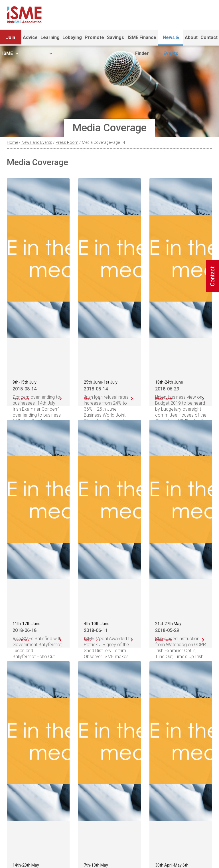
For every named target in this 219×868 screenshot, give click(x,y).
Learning (50, 40)
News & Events (171, 40)
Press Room (67, 142)
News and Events (37, 142)
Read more (21, 399)
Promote (94, 37)
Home (12, 142)
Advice (30, 37)
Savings (115, 37)
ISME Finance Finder (142, 40)
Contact (209, 37)
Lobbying (72, 37)
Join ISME (11, 40)
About (191, 37)
